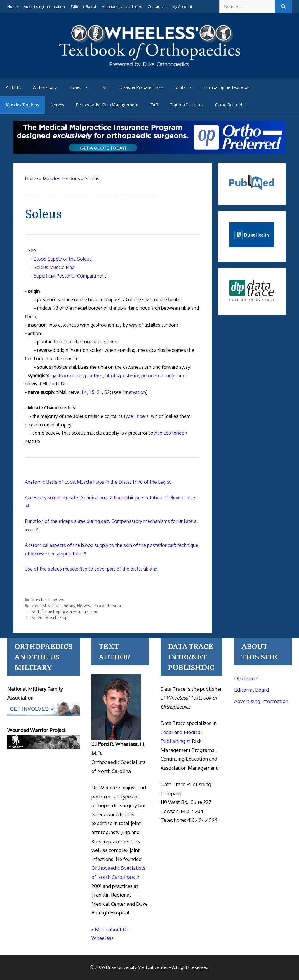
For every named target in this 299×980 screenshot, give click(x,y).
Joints (186, 87)
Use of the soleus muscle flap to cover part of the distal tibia (91, 569)
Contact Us (157, 6)
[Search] (283, 7)
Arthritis (14, 87)
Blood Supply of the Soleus (63, 259)
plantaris (94, 376)
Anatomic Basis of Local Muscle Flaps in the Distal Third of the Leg (97, 482)
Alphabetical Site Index (122, 6)
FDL (62, 384)
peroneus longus (159, 376)
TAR (154, 105)
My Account (182, 6)
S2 (107, 392)
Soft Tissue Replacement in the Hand (65, 612)
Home (13, 6)
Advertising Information (44, 6)
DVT (104, 87)
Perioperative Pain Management (107, 105)
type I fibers (136, 416)
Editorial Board (83, 6)
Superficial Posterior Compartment (70, 276)
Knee (36, 606)
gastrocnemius (67, 376)
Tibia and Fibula (106, 606)
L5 (92, 392)
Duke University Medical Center (137, 967)
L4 (84, 392)
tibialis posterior (122, 376)
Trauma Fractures (187, 105)
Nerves (58, 105)
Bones (81, 87)
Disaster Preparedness (141, 87)
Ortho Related (235, 105)
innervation (134, 392)
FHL (44, 384)
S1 (99, 392)
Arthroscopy (45, 87)
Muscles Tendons (22, 105)
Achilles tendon (171, 433)
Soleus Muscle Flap (49, 618)
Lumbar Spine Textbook (227, 87)
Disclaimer (247, 678)
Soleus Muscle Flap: (54, 267)
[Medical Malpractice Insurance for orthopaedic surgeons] (149, 152)
